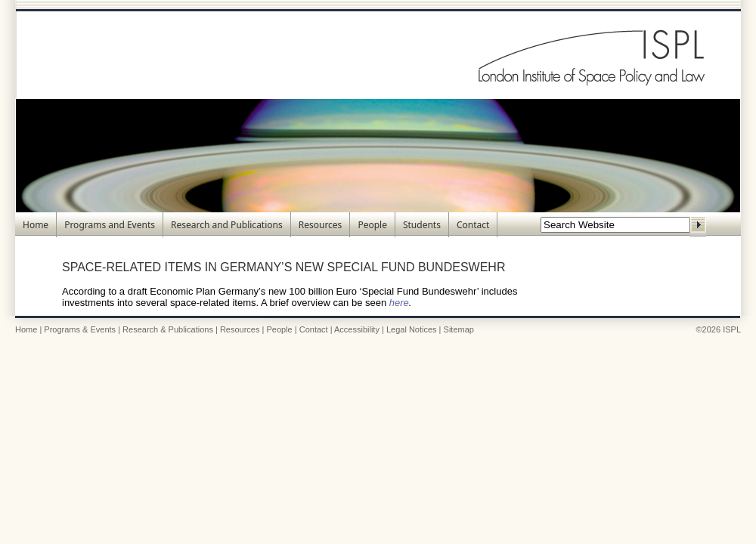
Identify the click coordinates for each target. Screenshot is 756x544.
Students (422, 225)
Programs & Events (80, 329)
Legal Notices (412, 329)
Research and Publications (227, 225)
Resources (321, 225)
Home (36, 225)
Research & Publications (168, 329)
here (399, 303)
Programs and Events (110, 225)
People (372, 225)
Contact (473, 225)
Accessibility (357, 329)
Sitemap (459, 329)
